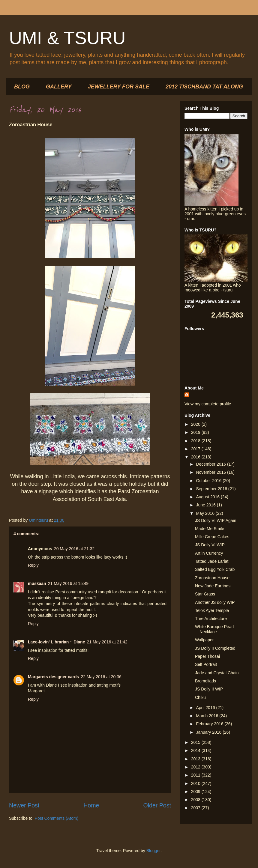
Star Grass (205, 594)
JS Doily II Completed (215, 648)
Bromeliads (205, 681)
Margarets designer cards (53, 677)
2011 (196, 775)
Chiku (200, 697)
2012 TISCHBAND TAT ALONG (204, 87)
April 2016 (206, 708)
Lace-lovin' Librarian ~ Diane (56, 642)
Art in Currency (209, 553)
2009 (196, 792)
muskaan (37, 583)
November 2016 (211, 472)
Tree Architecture (211, 619)
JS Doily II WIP (209, 689)
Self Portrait (206, 664)
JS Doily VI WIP (210, 545)
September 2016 (212, 489)
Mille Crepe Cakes (212, 537)
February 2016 (210, 724)
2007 (196, 808)
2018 (196, 441)
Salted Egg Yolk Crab (215, 569)
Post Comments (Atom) (57, 818)
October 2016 (209, 481)
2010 (196, 783)
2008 (196, 800)
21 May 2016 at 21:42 (107, 642)
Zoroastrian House (212, 578)
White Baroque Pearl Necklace (214, 629)
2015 (196, 742)
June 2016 (206, 505)
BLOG (22, 87)
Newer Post (24, 805)
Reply (33, 565)
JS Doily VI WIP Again (216, 521)
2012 (196, 767)
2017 (196, 449)
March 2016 (208, 716)
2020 (196, 424)
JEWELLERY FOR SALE (119, 87)
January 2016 (209, 732)
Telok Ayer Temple (212, 610)
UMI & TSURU (67, 38)
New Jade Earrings (213, 586)
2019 (196, 432)
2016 (196, 457)
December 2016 (211, 464)
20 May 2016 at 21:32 (74, 549)
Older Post (157, 805)
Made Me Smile (210, 529)
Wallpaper (204, 640)
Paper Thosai (207, 656)
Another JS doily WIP (215, 602)
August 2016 (208, 497)
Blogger (153, 851)
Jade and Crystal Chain (217, 673)
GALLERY (59, 87)
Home (91, 805)
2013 (196, 759)
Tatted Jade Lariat (212, 561)
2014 (196, 750)
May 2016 (206, 513)
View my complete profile (208, 404)
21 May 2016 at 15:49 (68, 583)
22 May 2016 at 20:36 (101, 677)
